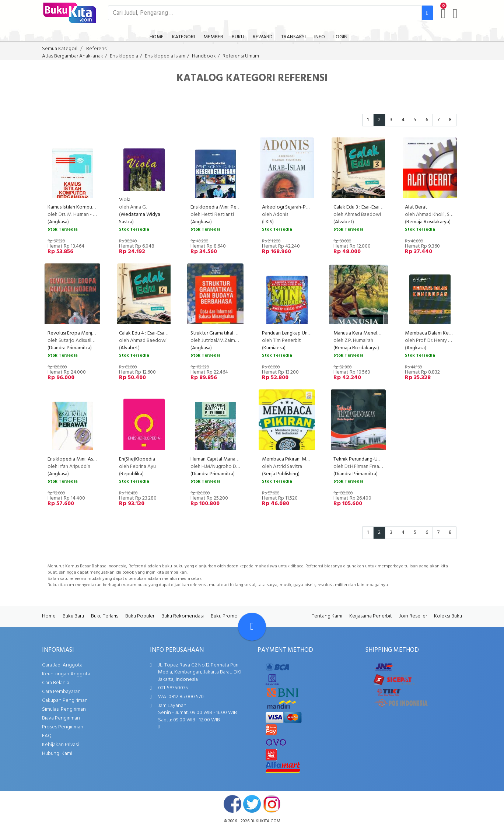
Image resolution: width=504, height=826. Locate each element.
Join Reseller (413, 616)
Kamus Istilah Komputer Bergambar (86, 207)
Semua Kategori (60, 49)
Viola (125, 200)
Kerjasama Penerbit (371, 616)
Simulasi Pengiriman (64, 709)
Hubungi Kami (57, 754)
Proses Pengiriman (63, 727)
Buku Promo (224, 616)
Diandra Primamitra (70, 348)
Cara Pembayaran (61, 692)
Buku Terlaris (105, 616)
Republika (131, 474)
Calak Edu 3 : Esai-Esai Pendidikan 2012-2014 (381, 207)
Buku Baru (73, 616)
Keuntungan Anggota (66, 674)
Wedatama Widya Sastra (140, 218)
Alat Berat (416, 207)
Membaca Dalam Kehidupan (435, 333)
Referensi (97, 49)
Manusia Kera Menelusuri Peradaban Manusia (382, 333)
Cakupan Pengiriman (65, 701)
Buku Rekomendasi (183, 616)
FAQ (47, 736)
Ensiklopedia (124, 56)
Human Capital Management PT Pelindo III (236, 459)
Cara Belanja (56, 683)
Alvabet (344, 222)
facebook (232, 804)
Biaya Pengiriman (61, 718)
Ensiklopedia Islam (165, 56)
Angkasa (58, 222)
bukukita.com (265, 821)
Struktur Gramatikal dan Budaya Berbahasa (237, 333)
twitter (252, 804)
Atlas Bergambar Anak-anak (73, 56)
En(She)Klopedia (137, 459)
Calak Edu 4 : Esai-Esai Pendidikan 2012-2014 (167, 333)
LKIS (268, 222)
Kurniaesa (274, 348)
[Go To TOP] (252, 627)
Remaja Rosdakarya (428, 222)
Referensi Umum (241, 56)
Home (49, 616)
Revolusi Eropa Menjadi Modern (83, 333)
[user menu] (455, 14)
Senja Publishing (281, 474)
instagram (272, 804)
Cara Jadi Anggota (62, 665)
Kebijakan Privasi (60, 745)
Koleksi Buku (448, 616)
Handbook (204, 56)
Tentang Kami (327, 616)
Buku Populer (140, 616)
